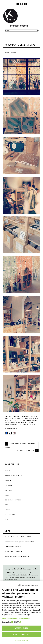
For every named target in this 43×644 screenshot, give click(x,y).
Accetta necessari (22, 634)
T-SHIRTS (7, 510)
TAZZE (7, 495)
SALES (6, 520)
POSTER (7, 470)
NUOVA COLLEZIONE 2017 (25, 450)
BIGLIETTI (8, 480)
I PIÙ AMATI (8, 485)
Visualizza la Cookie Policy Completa (16, 619)
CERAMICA (8, 490)
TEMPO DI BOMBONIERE (12, 557)
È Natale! (7, 547)
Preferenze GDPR (22, 641)
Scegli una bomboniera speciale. (14, 542)
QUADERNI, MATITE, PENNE (13, 475)
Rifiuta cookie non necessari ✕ (29, 585)
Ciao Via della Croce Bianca (13, 537)
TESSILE (7, 505)
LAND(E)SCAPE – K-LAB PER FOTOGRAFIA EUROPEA (20, 445)
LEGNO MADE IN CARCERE (13, 500)
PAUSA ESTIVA (9, 552)
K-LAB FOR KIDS (10, 515)
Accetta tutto (21, 628)
